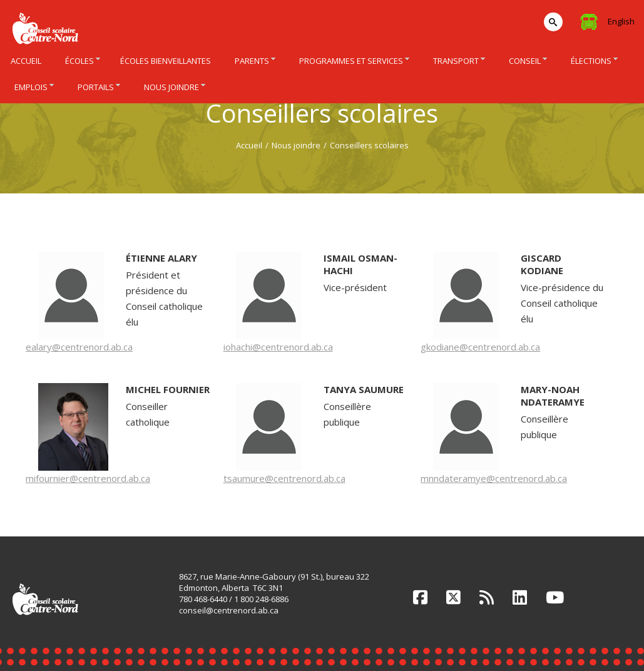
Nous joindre (296, 145)
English (621, 21)
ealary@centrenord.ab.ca (79, 347)
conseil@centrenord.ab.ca (229, 610)
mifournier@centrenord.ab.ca (88, 478)
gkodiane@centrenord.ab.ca (480, 347)
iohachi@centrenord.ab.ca (278, 347)
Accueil (249, 145)
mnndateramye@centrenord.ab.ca (494, 478)
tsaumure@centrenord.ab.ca (284, 478)
